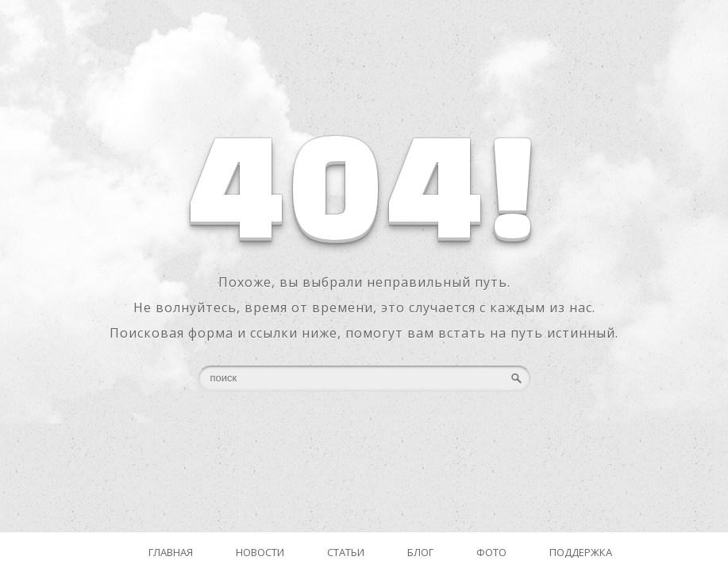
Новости (260, 552)
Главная (171, 552)
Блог (420, 552)
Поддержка (581, 552)
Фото (491, 552)
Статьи (346, 552)
